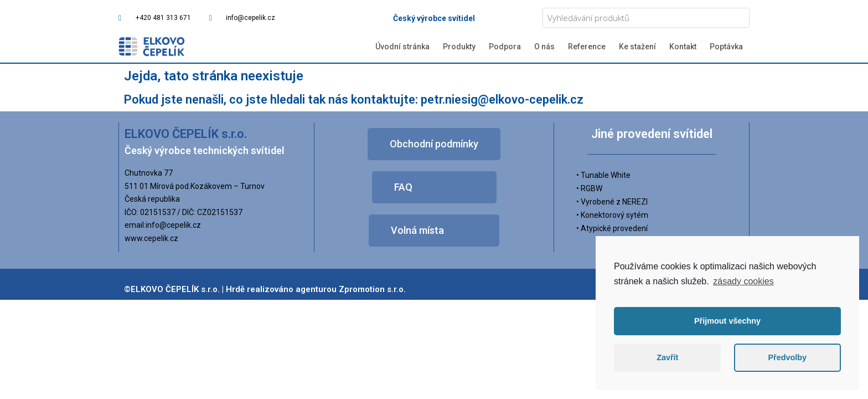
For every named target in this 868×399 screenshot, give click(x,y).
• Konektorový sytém (612, 215)
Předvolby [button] (787, 357)
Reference (587, 47)
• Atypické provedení (612, 228)
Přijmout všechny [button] (727, 321)
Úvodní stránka (402, 47)
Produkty (459, 47)
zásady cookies (743, 281)
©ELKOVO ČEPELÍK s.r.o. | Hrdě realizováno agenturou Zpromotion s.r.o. (265, 289)
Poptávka (726, 47)
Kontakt (683, 47)
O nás (544, 47)
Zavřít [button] (667, 357)
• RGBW (589, 188)
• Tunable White (603, 175)
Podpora (505, 47)
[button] (434, 144)
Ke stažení (637, 47)
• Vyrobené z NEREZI (612, 202)
